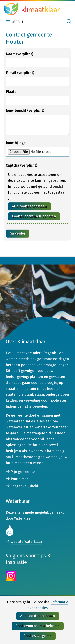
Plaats (11, 92)
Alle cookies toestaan (29, 206)
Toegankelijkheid (24, 486)
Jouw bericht (25, 111)
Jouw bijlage (16, 143)
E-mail (20, 73)
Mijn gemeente (23, 472)
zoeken (69, 22)
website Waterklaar (26, 542)
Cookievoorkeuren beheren (34, 216)
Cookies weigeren (38, 636)
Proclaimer (19, 479)
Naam (19, 54)
